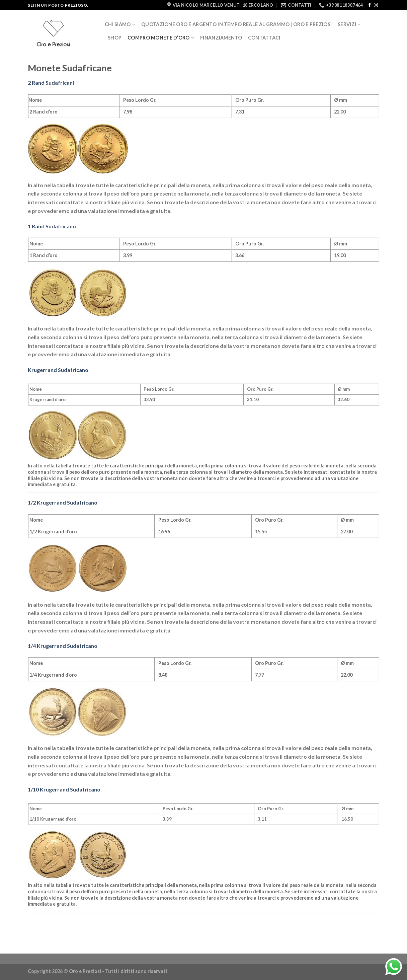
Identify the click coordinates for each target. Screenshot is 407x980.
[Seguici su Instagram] (376, 5)
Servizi (349, 25)
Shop (115, 38)
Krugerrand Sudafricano (58, 370)
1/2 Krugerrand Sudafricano (63, 502)
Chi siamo (120, 25)
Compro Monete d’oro (161, 38)
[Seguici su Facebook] (370, 5)
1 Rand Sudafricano (52, 226)
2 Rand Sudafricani (51, 83)
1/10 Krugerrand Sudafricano (64, 789)
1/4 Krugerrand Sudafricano (63, 646)
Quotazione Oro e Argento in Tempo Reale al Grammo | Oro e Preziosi (236, 24)
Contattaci (264, 38)
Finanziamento (221, 38)
